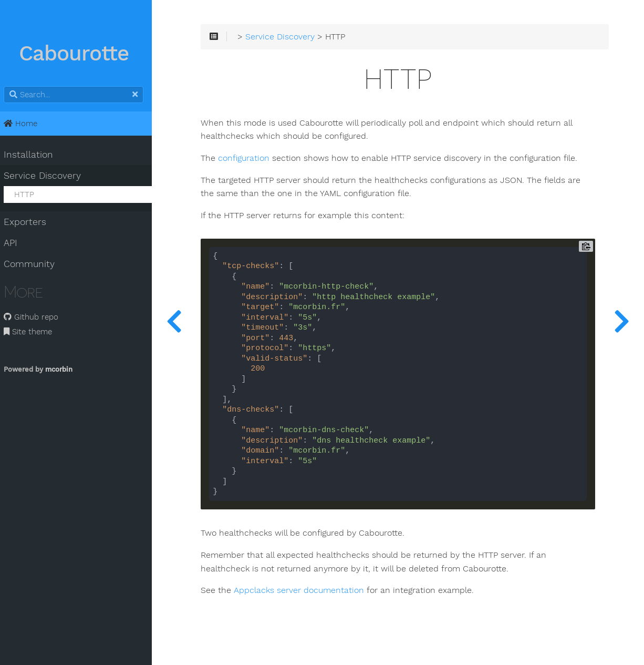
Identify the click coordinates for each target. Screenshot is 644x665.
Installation (33, 155)
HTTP (28, 195)
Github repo (36, 317)
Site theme (33, 332)
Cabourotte (79, 54)
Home (25, 124)
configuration (251, 159)
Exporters (30, 222)
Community (34, 264)
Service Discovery (47, 176)
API (15, 243)
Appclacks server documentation (306, 591)
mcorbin (64, 369)
